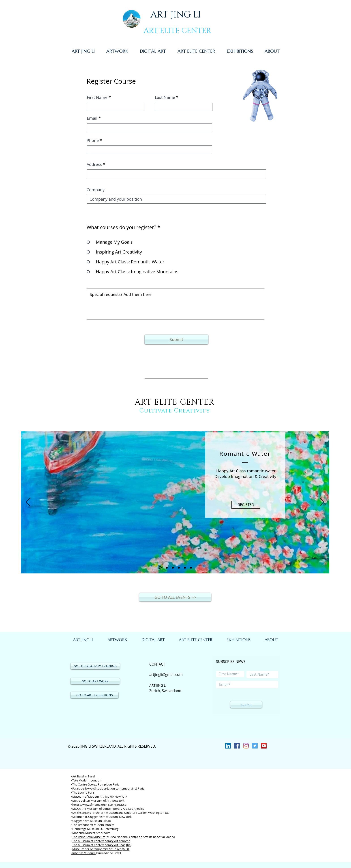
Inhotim (78, 853)
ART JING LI (176, 15)
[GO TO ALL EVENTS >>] (175, 597)
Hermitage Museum (86, 829)
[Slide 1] (160, 568)
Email (92, 118)
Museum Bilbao (100, 821)
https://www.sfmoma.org (89, 805)
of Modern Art (94, 796)
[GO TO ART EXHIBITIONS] (94, 695)
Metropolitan (81, 801)
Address (94, 164)
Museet (90, 833)
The (75, 784)
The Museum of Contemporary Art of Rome (101, 841)
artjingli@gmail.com (166, 675)
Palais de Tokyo (82, 788)
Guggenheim (81, 821)
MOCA (77, 809)
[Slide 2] (167, 568)
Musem (99, 825)
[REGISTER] (246, 505)
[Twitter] (255, 746)
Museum (79, 796)
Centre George (88, 784)
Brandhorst (86, 825)
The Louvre (80, 792)
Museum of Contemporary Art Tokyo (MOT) (101, 849)
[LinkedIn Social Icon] (228, 746)
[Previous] (28, 502)
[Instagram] (246, 746)
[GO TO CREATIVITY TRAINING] (95, 666)
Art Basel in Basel (83, 776)
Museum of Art (101, 801)
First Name (97, 97)
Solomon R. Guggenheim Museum (95, 817)
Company (96, 190)
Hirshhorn (98, 813)
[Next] (322, 502)
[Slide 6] (191, 568)
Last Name (165, 97)
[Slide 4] (179, 568)
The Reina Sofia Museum (89, 837)
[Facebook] (237, 746)
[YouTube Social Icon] (264, 746)
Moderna (78, 833)
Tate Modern (81, 780)
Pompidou (105, 784)
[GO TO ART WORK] (95, 681)
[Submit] (176, 340)
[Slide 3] (173, 568)
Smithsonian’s (82, 813)
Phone (93, 140)
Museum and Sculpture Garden (126, 813)
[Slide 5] (185, 568)
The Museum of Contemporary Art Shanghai (102, 845)
